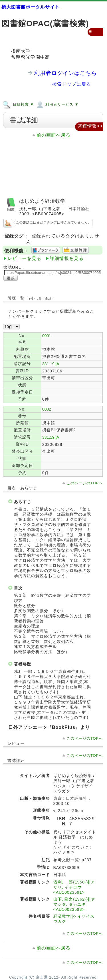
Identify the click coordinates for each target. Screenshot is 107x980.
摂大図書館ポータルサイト (31, 7)
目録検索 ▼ (18, 104)
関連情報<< (90, 126)
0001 (47, 336)
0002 (47, 409)
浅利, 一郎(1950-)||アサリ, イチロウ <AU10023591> (74, 887)
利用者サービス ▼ (57, 104)
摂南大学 (21, 51)
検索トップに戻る (72, 84)
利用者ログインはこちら (66, 73)
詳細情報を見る (67, 258)
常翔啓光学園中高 (31, 57)
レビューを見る (24, 258)
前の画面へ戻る (53, 135)
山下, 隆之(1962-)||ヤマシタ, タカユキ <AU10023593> (74, 904)
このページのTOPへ (85, 483)
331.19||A (51, 364)
